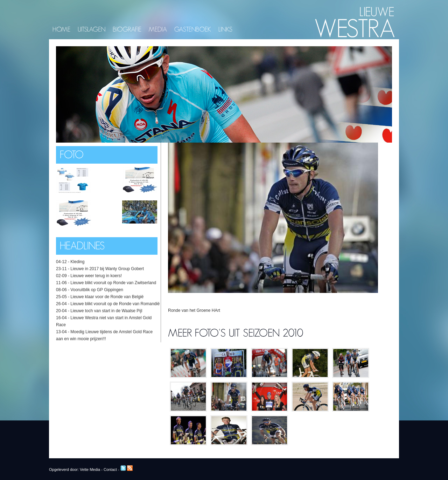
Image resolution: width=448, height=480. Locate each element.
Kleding (77, 262)
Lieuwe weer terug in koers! (96, 276)
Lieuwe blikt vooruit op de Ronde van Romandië (115, 304)
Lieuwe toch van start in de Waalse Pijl (106, 311)
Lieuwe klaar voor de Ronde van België (107, 297)
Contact (110, 469)
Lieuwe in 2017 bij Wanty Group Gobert (107, 269)
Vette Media (90, 469)
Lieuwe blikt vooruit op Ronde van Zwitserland (113, 283)
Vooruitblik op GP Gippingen (97, 290)
